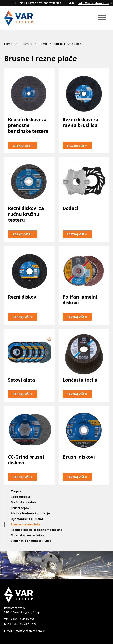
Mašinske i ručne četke (27, 535)
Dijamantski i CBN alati (27, 519)
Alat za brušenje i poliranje (30, 513)
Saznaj (23, 145)
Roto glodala (20, 497)
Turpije (16, 491)
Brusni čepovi (21, 508)
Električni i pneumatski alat (31, 541)
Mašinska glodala (24, 502)
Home (8, 44)
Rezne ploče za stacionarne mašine (37, 530)
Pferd (43, 44)
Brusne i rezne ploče (68, 44)
